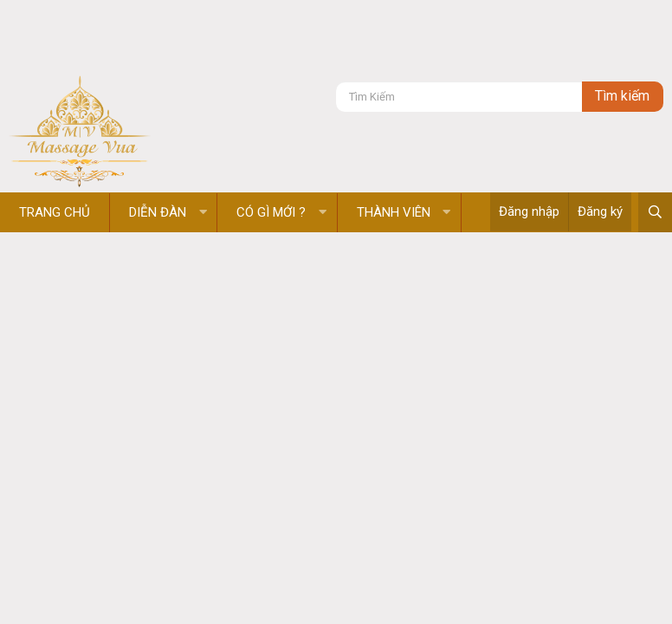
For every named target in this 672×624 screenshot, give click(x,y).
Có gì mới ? (271, 212)
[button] (203, 213)
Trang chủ (55, 212)
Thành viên (394, 212)
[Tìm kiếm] (459, 97)
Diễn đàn (158, 212)
